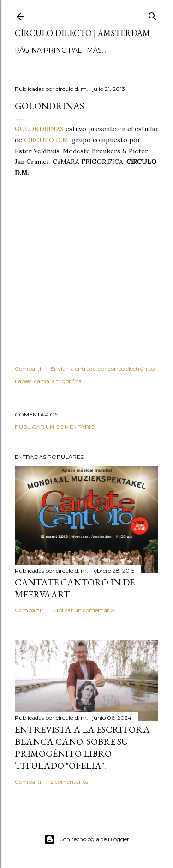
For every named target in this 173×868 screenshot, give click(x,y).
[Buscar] (153, 15)
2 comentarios (69, 781)
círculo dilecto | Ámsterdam (82, 33)
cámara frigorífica (58, 381)
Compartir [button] (29, 369)
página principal (48, 50)
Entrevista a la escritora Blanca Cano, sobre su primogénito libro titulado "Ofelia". (82, 747)
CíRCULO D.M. (47, 140)
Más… (96, 50)
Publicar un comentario (55, 427)
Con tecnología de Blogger (87, 839)
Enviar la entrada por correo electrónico (102, 369)
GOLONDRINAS (39, 129)
